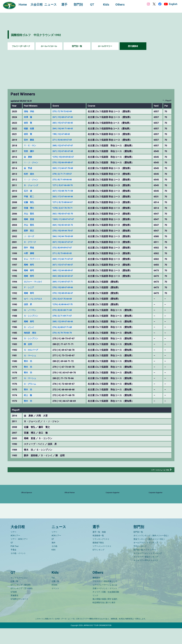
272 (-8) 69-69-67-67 (65, 248)
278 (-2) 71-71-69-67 (65, 174)
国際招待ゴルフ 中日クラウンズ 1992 (49, 34)
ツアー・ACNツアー (19, 555)
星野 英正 (30, 231)
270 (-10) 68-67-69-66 (66, 287)
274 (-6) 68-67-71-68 (65, 327)
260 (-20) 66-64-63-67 (66, 276)
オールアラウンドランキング (146, 558)
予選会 (13, 566)
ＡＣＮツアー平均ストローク (146, 576)
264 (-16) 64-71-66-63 (66, 129)
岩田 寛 (28, 123)
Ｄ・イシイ (30, 327)
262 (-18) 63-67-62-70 (66, 214)
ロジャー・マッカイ (34, 282)
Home (25, 5)
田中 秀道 (30, 248)
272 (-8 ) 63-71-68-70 (66, 395)
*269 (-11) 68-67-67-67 (67, 219)
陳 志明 (28, 344)
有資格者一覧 (98, 551)
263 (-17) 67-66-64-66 (66, 197)
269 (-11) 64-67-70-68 (66, 168)
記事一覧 (14, 597)
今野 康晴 (30, 253)
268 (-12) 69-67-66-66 (66, 322)
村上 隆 (28, 395)
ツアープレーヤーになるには (105, 601)
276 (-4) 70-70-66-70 (65, 333)
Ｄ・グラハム (31, 384)
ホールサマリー (105, 46)
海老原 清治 (31, 333)
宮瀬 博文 (30, 208)
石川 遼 (28, 191)
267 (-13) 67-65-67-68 (66, 151)
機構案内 (96, 593)
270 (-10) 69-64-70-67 (66, 231)
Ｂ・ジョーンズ (32, 185)
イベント (55, 604)
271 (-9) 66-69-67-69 (65, 140)
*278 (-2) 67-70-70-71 (66, 208)
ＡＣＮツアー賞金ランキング (146, 573)
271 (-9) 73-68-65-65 (65, 253)
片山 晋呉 (30, 214)
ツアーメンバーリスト (102, 562)
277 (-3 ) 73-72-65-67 (66, 356)
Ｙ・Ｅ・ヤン (31, 146)
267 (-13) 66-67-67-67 (66, 242)
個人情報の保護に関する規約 (105, 615)
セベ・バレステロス (34, 299)
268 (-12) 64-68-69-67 (66, 270)
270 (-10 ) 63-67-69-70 (66, 373)
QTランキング (98, 566)
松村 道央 (30, 174)
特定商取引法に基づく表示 (104, 618)
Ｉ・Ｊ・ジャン (32, 163)
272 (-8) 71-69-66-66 (65, 180)
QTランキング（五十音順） (22, 604)
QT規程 (14, 608)
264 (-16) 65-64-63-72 (66, 225)
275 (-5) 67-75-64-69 (65, 299)
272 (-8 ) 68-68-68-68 (66, 390)
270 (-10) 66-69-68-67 (66, 163)
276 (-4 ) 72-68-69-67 (66, 384)
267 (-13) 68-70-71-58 (66, 191)
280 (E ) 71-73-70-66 (65, 378)
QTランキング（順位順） (21, 601)
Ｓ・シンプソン (32, 316)
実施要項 (14, 611)
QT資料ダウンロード (19, 615)
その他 (54, 562)
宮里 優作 (30, 151)
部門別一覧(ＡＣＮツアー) (145, 566)
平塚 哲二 (30, 197)
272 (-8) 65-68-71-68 (65, 310)
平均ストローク (140, 562)
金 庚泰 (28, 157)
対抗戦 (54, 601)
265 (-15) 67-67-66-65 (66, 123)
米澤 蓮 (28, 117)
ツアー (13, 548)
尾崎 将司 (30, 265)
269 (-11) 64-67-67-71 (66, 282)
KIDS (54, 566)
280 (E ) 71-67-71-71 (65, 344)
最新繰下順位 (98, 558)
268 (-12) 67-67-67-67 (66, 146)
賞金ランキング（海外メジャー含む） (150, 555)
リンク (95, 611)
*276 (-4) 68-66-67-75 (66, 304)
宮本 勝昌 (30, 140)
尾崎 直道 (30, 219)
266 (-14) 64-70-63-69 (66, 236)
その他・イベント (18, 569)
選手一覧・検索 (99, 548)
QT (12, 558)
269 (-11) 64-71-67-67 (66, 259)
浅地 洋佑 (30, 111)
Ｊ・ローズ (30, 236)
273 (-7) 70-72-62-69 (65, 111)
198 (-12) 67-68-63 (64, 134)
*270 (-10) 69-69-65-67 (67, 157)
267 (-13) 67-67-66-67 (66, 265)
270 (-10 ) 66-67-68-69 (66, 401)
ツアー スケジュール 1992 (156, 470)
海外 (53, 558)
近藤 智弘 (30, 202)
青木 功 (28, 361)
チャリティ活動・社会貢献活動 (106, 608)
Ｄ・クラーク (31, 242)
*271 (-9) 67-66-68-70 (66, 185)
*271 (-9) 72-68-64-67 (66, 202)
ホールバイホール (49, 46)
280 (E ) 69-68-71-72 (65, 361)
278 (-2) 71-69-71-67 (65, 316)
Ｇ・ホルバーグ (32, 350)
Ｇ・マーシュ (31, 356)
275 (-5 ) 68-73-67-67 (66, 339)
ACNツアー (15, 551)
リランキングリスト (101, 555)
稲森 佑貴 (30, 129)
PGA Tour (15, 562)
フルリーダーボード (21, 46)
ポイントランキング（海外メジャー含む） (151, 551)
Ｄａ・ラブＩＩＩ (33, 259)
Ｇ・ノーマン (31, 310)
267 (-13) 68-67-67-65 (66, 117)
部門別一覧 (77, 46)
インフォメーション (19, 593)
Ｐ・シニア (30, 287)
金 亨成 (28, 168)
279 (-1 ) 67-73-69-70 (66, 367)
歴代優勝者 (133, 46)
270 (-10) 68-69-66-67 (66, 293)
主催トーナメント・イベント (105, 604)
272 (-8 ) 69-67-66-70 (66, 350)
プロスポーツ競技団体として (105, 597)
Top (53, 593)
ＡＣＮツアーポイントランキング (148, 569)
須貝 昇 (28, 304)
